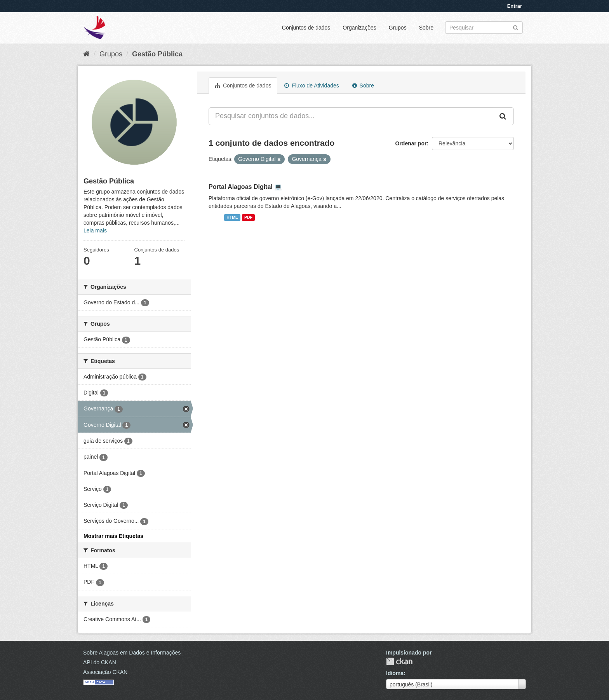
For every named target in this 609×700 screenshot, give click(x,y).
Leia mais (95, 230)
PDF (248, 217)
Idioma (395, 673)
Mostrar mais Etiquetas (113, 536)
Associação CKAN (105, 672)
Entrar (515, 6)
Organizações (359, 28)
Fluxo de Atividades (311, 86)
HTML (232, 217)
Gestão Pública (157, 54)
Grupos (398, 28)
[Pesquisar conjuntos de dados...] (351, 116)
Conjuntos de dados (306, 28)
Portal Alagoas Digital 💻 (245, 187)
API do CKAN (100, 662)
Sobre (426, 28)
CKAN (399, 661)
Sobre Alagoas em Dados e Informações (132, 653)
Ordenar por (411, 143)
